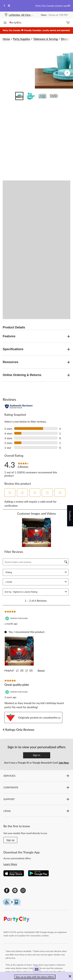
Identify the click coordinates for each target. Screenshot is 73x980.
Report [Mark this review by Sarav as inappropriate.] (41, 670)
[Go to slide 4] (54, 96)
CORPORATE (36, 787)
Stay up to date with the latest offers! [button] (35, 977)
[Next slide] (69, 6)
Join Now (64, 763)
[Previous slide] (4, 6)
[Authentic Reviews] (19, 406)
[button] (10, 493)
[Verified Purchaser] (17, 618)
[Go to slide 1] (19, 96)
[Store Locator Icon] (6, 15)
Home (6, 39)
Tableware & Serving (45, 39)
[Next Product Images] (67, 73)
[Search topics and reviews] (36, 562)
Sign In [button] (37, 755)
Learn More (10, 864)
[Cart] (68, 23)
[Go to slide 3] (42, 96)
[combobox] (38, 592)
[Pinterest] (15, 890)
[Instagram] (23, 890)
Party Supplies (22, 39)
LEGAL (36, 811)
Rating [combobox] (37, 572)
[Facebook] (7, 890)
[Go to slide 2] (31, 96)
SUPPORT (36, 799)
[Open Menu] (5, 23)
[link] (24, 465)
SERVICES (36, 776)
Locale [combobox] (37, 582)
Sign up (10, 840)
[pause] (9, 6)
